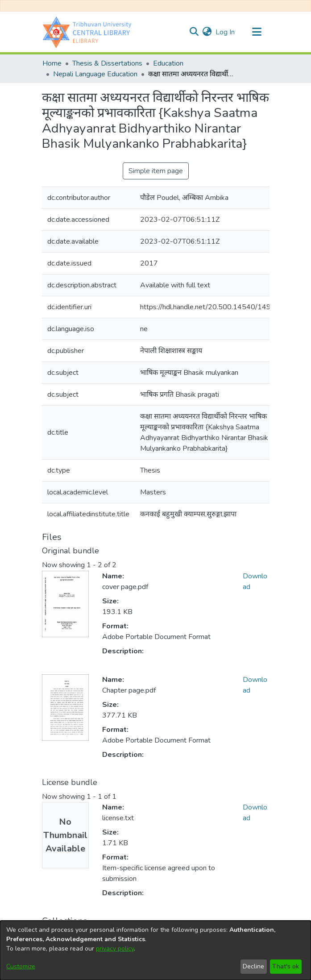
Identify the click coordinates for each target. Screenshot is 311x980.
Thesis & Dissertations (107, 63)
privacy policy (115, 949)
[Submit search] (194, 32)
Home (52, 63)
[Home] (89, 32)
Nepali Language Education (95, 74)
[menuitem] (207, 32)
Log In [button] (226, 32)
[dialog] (155, 950)
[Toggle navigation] (257, 32)
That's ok (286, 966)
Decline (253, 966)
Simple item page (156, 171)
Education (168, 63)
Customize (21, 966)
